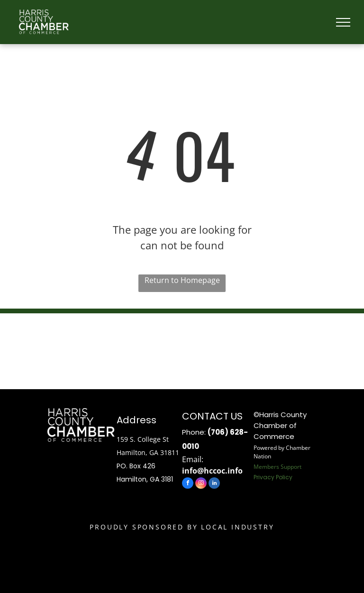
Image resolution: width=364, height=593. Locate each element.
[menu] (343, 22)
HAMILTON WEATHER (182, 349)
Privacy (264, 477)
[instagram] (201, 484)
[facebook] (188, 484)
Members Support (278, 467)
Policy (284, 477)
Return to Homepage (182, 280)
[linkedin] (214, 484)
